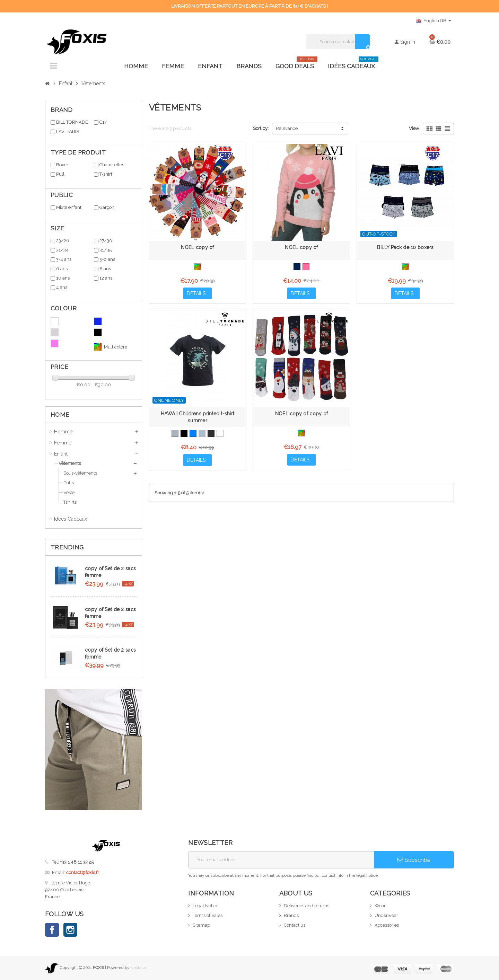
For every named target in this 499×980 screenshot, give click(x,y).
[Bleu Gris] (202, 433)
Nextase (138, 968)
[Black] (184, 433)
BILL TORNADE (72, 122)
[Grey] (175, 433)
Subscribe (414, 860)
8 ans (105, 269)
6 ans (62, 269)
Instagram (70, 930)
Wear (380, 906)
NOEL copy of (197, 247)
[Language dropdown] (434, 21)
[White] (220, 433)
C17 (103, 122)
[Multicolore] (198, 267)
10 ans (63, 278)
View (414, 128)
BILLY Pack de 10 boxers (405, 247)
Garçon (107, 207)
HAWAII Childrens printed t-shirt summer (198, 417)
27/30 (106, 241)
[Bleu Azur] (193, 433)
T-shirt (106, 174)
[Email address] (281, 860)
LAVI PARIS (68, 131)
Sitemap (201, 925)
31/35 (106, 250)
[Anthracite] (211, 433)
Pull (60, 174)
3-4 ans (64, 259)
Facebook (52, 930)
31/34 (62, 250)
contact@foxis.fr (83, 872)
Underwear (386, 915)
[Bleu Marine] (297, 267)
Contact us (295, 925)
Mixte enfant (69, 207)
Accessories (387, 925)
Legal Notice (205, 906)
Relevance (287, 128)
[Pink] (306, 267)
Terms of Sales (208, 915)
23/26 (63, 241)
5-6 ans (107, 259)
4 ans (62, 287)
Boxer (62, 165)
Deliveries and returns (307, 906)
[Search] (338, 42)
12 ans (106, 278)
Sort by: (261, 128)
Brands (291, 915)
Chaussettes (112, 165)
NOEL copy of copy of (302, 414)
